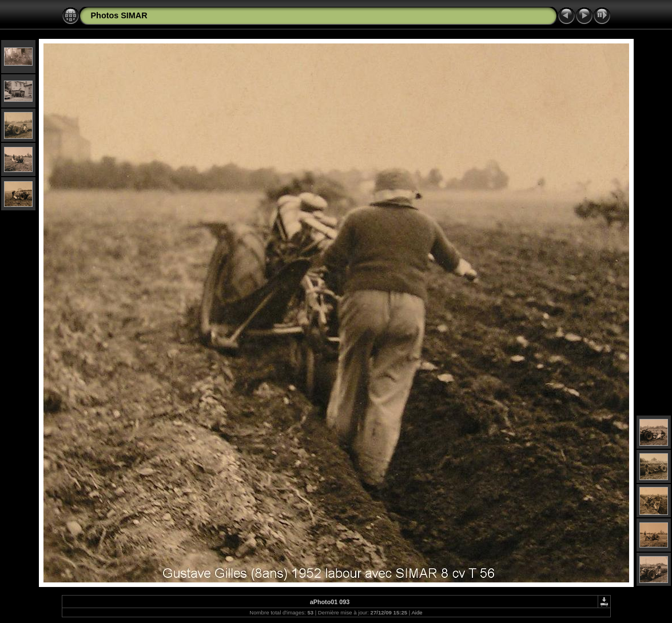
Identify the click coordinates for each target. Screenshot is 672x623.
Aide (417, 612)
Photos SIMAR (119, 15)
